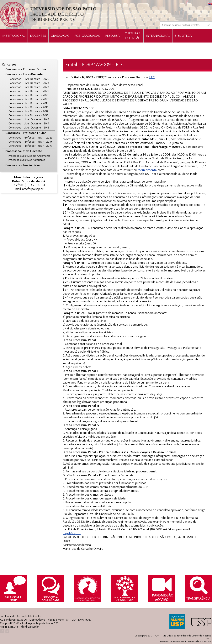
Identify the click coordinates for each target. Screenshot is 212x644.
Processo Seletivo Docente (24, 151)
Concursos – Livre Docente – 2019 (28, 103)
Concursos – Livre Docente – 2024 (29, 83)
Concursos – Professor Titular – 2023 (31, 138)
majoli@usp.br (72, 533)
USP (201, 622)
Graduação (60, 36)
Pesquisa (112, 36)
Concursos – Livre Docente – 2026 (29, 79)
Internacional (158, 36)
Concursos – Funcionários (23, 165)
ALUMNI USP (177, 621)
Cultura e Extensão (133, 36)
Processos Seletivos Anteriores (27, 160)
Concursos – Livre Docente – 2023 (29, 87)
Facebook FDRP (2, 631)
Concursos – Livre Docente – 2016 (28, 116)
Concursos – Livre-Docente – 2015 (29, 120)
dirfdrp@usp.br (30, 627)
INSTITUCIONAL (14, 36)
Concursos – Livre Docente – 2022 (29, 91)
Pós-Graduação (87, 36)
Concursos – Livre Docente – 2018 (28, 107)
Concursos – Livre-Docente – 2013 (29, 128)
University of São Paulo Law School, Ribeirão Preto (49, 15)
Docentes (38, 36)
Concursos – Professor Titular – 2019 (30, 142)
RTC (152, 77)
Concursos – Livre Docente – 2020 (29, 99)
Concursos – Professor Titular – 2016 (30, 146)
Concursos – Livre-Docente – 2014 (29, 124)
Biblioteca (183, 36)
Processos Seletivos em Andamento (29, 156)
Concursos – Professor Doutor (26, 69)
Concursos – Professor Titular (26, 133)
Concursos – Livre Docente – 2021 (28, 95)
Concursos (9, 65)
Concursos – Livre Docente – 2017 (28, 111)
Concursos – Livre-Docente (24, 74)
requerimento (147, 170)
